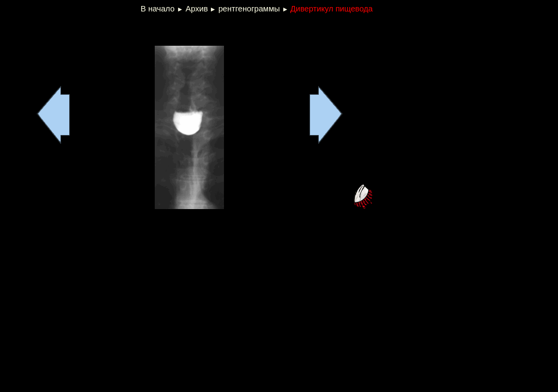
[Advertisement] (134, 29)
